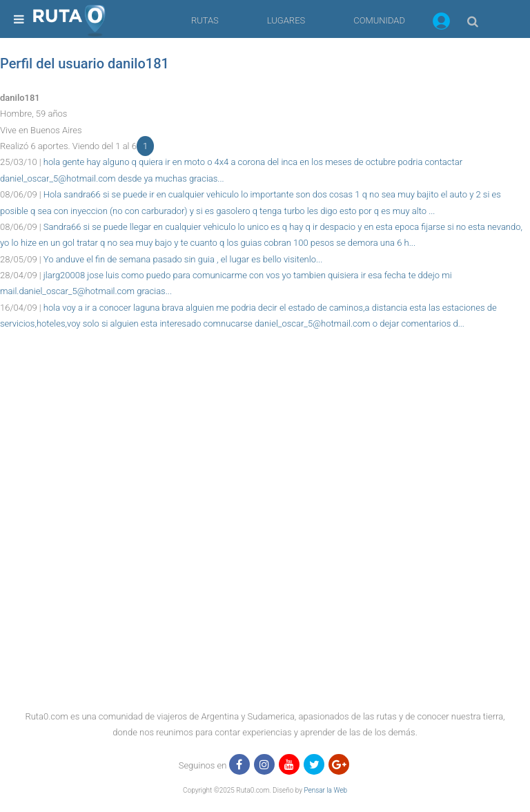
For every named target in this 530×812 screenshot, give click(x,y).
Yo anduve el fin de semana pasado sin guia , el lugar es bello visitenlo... (183, 259)
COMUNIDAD (379, 20)
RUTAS (205, 20)
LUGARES (286, 20)
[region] (265, 363)
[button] (441, 23)
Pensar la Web (325, 790)
